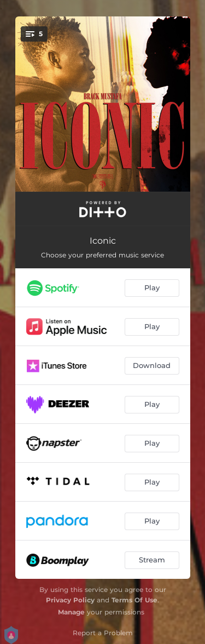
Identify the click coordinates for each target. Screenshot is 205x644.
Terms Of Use (134, 600)
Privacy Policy (70, 600)
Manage (71, 612)
